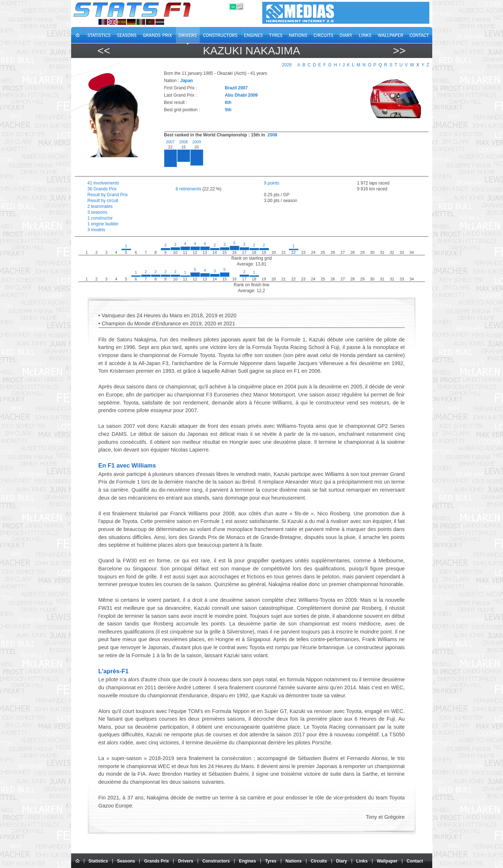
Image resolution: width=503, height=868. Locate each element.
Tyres (271, 861)
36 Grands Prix (102, 189)
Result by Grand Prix (108, 195)
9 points (272, 183)
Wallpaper (387, 861)
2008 (272, 135)
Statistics (98, 861)
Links (362, 861)
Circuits (319, 861)
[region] (292, 156)
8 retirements (189, 189)
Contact (415, 861)
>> (399, 51)
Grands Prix (156, 861)
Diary (342, 861)
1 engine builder (103, 224)
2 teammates (100, 206)
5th (228, 110)
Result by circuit (103, 201)
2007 (170, 142)
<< (104, 51)
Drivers (185, 861)
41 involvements (103, 183)
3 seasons (98, 212)
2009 (197, 142)
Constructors (216, 861)
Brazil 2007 (237, 88)
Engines (247, 861)
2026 (287, 65)
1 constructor (100, 218)
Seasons (126, 861)
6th (228, 102)
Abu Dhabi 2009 (241, 95)
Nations (294, 861)
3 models (96, 230)
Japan (187, 81)
